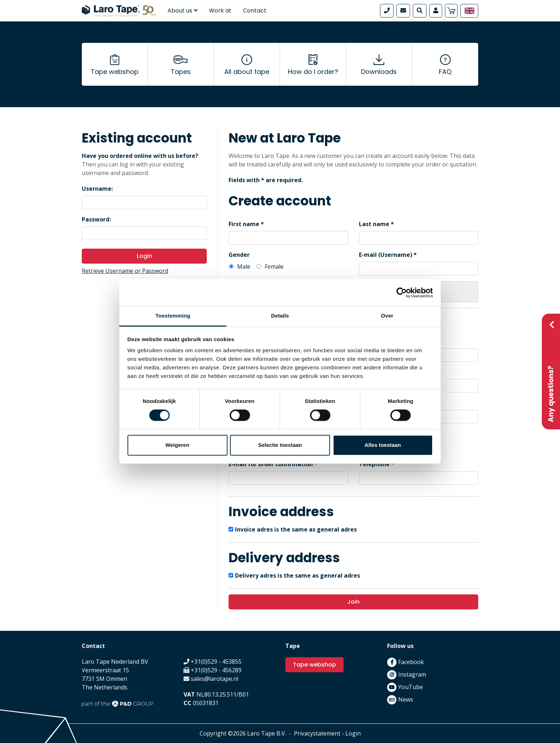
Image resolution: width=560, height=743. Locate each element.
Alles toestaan (383, 445)
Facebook (411, 662)
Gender (239, 255)
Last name (374, 224)
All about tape (247, 72)
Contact (255, 11)
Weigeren (177, 445)
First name (244, 224)
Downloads (379, 72)
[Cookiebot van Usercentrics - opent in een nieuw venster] (402, 293)
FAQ (445, 72)
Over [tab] (387, 316)
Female (274, 266)
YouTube (411, 687)
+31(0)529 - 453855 (216, 662)
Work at (220, 11)
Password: (96, 219)
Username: (97, 189)
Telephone (374, 464)
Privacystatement (317, 733)
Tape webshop (115, 72)
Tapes (181, 72)
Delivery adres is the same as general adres (297, 575)
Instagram (412, 674)
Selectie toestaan (280, 445)
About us (182, 11)
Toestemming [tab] (173, 316)
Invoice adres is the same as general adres (296, 529)
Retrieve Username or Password (125, 271)
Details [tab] (280, 316)
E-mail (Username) (386, 255)
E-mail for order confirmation (271, 464)
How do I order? (313, 72)
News (406, 699)
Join (353, 602)
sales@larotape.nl (214, 679)
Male (244, 266)
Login (144, 256)
